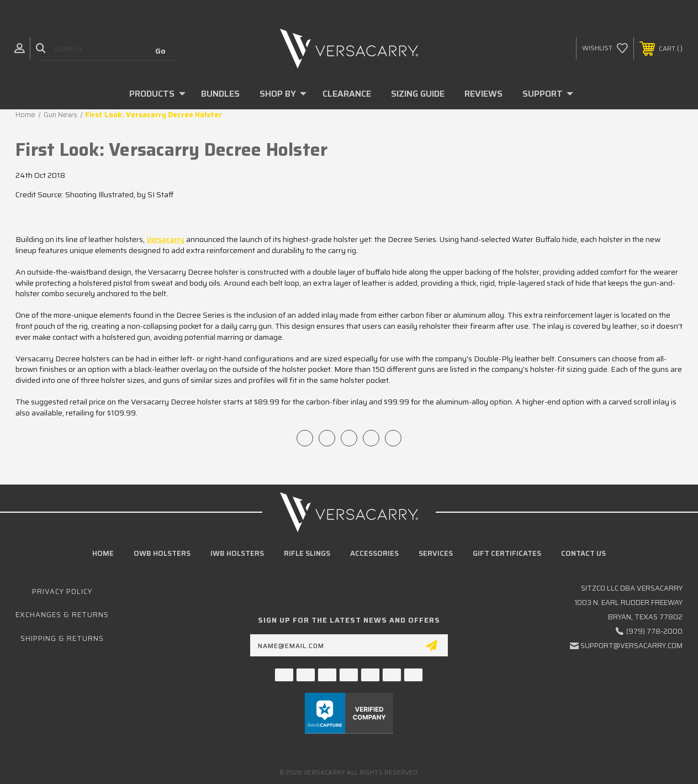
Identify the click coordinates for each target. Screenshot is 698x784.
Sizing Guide (418, 94)
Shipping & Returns (62, 638)
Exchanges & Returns (62, 615)
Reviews (483, 94)
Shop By (283, 94)
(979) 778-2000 (654, 631)
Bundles (220, 94)
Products (157, 94)
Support (548, 94)
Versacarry (165, 239)
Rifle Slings (307, 553)
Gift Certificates (507, 553)
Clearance (347, 94)
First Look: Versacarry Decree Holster (171, 150)
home (103, 553)
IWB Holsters (237, 553)
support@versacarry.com (631, 646)
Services (436, 553)
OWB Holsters (162, 553)
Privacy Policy (62, 591)
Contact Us (583, 553)
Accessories (374, 553)
